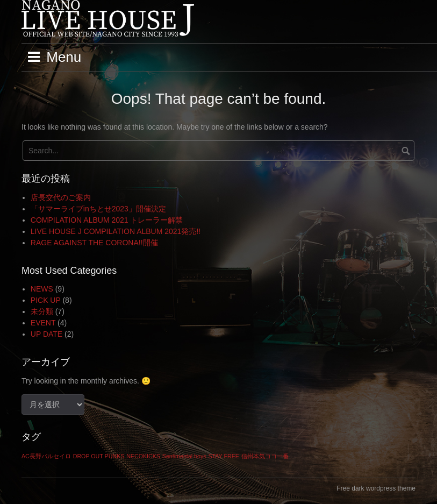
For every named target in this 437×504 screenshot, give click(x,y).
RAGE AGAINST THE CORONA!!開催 (94, 243)
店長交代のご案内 (61, 197)
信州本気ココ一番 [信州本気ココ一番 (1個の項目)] (265, 456)
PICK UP (46, 300)
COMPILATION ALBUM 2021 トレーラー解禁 (107, 220)
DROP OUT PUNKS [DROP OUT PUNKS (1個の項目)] (99, 456)
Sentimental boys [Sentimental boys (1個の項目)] (184, 456)
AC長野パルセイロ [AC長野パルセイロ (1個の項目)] (46, 456)
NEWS (42, 289)
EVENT (43, 323)
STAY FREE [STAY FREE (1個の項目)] (223, 456)
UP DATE (46, 334)
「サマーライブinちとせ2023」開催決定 (98, 209)
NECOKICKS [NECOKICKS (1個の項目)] (143, 456)
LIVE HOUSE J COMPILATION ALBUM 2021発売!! (116, 231)
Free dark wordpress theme (376, 488)
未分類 (42, 311)
